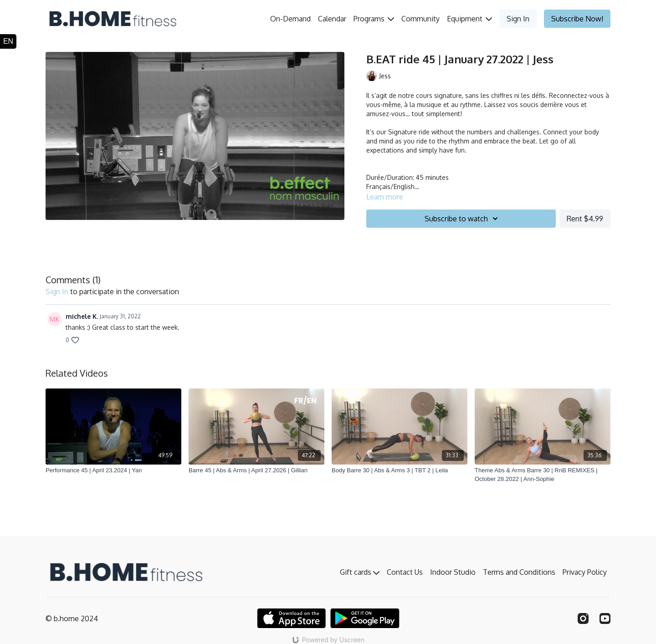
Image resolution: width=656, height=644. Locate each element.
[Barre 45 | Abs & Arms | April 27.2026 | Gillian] (256, 470)
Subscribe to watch (463, 219)
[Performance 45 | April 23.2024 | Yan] (113, 470)
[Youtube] (605, 618)
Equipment (469, 19)
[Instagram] (583, 618)
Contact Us (405, 572)
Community (420, 19)
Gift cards (360, 572)
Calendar (332, 19)
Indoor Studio (453, 572)
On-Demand (290, 19)
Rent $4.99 (585, 219)
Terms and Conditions (519, 572)
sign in (57, 291)
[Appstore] (291, 618)
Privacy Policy (585, 572)
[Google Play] (365, 618)
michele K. (82, 316)
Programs (374, 19)
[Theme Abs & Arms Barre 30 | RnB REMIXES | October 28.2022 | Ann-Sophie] (543, 475)
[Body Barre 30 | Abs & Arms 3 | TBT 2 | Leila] (400, 470)
